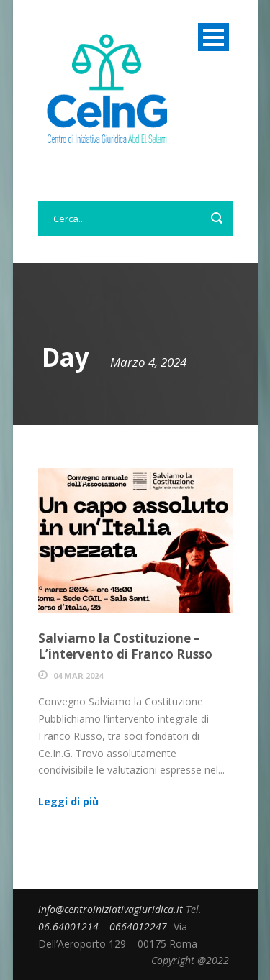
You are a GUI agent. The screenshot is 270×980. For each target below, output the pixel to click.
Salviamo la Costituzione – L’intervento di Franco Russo (125, 646)
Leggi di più (68, 801)
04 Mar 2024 (78, 676)
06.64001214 (70, 926)
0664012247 (140, 926)
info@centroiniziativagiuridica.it (112, 909)
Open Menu (213, 37)
